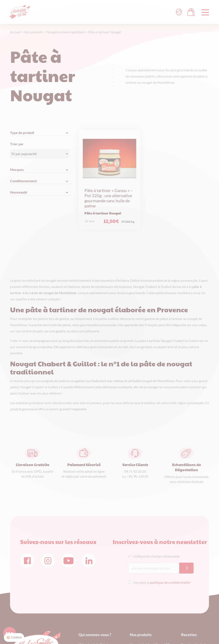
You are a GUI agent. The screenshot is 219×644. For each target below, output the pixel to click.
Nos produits (34, 32)
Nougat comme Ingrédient (66, 32)
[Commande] (39, 154)
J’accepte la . (162, 582)
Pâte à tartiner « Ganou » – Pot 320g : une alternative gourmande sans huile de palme (109, 198)
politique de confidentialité (170, 582)
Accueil (15, 32)
